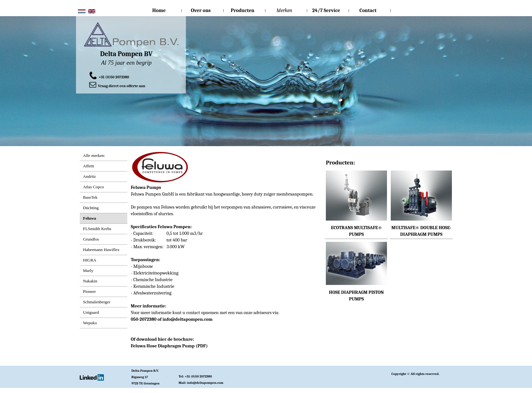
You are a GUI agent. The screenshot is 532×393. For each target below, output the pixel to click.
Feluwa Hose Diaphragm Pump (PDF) (169, 346)
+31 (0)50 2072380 (114, 77)
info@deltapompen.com (187, 319)
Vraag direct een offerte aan (121, 86)
